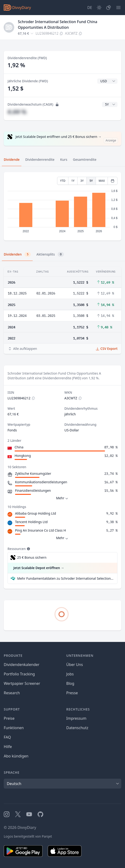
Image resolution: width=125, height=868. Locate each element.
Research (12, 693)
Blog (70, 683)
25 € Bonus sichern (32, 557)
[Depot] (109, 8)
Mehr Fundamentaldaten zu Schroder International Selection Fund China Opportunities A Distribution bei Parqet (65, 578)
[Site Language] (90, 8)
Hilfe (8, 747)
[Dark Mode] (99, 8)
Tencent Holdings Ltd (31, 522)
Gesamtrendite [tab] (85, 159)
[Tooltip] (28, 549)
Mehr (62, 498)
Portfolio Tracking (19, 674)
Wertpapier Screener (22, 683)
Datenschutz (77, 728)
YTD (63, 181)
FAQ (7, 737)
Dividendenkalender (22, 665)
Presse (72, 693)
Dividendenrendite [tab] (40, 159)
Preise (9, 718)
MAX (102, 181)
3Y (82, 181)
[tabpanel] (62, 206)
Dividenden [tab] (17, 254)
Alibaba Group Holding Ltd (35, 513)
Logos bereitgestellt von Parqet (28, 836)
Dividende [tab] (12, 159)
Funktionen (14, 728)
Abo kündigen (16, 756)
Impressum (76, 718)
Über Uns (75, 665)
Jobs (70, 674)
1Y (73, 181)
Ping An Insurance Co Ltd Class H (41, 530)
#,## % (17, 112)
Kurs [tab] (64, 159)
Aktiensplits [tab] (50, 254)
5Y (91, 181)
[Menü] (118, 8)
